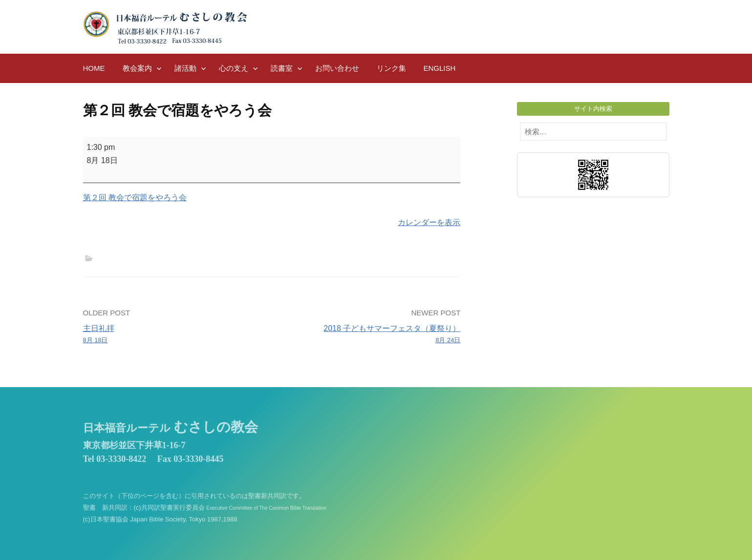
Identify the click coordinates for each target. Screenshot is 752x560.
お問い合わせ (337, 68)
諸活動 (185, 68)
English (440, 68)
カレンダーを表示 (429, 222)
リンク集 (391, 68)
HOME (94, 68)
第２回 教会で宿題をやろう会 (135, 197)
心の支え (234, 68)
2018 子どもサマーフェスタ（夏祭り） (370, 335)
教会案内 (137, 68)
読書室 (282, 68)
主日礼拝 (174, 335)
